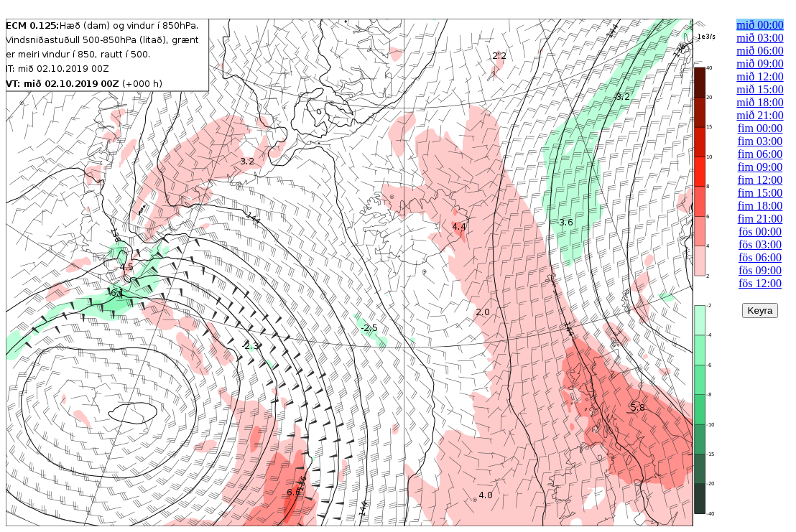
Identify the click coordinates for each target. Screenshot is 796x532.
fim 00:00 (760, 128)
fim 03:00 (760, 141)
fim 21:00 (760, 219)
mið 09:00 (760, 64)
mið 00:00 (760, 25)
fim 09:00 (760, 167)
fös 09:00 (760, 270)
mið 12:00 (760, 76)
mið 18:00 (760, 102)
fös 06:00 (760, 257)
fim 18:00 (760, 206)
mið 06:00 (760, 51)
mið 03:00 (760, 38)
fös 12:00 (760, 283)
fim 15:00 (760, 193)
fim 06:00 (760, 154)
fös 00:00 (760, 232)
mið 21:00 (760, 115)
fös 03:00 (760, 244)
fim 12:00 (760, 180)
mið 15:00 (760, 89)
